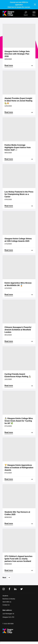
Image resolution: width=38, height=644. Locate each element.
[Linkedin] (15, 589)
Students (5, 596)
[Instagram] (4, 589)
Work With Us (7, 602)
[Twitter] (22, 589)
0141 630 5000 (9, 624)
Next (7, 577)
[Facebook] (9, 589)
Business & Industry (9, 599)
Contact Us (6, 605)
